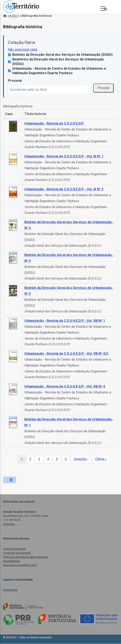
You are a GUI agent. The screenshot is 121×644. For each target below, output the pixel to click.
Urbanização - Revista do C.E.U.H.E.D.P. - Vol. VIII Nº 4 (65, 386)
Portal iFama (10, 590)
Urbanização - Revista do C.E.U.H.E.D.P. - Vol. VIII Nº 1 (65, 321)
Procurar (15, 81)
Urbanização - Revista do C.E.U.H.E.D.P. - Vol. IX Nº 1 (64, 156)
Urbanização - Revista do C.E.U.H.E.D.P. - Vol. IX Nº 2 (64, 189)
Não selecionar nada (23, 50)
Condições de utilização (17, 553)
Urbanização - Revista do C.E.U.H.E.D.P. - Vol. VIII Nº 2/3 (66, 354)
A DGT (14, 16)
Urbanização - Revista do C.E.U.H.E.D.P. (54, 123)
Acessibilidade (11, 561)
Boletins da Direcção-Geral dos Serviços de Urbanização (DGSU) (62, 55)
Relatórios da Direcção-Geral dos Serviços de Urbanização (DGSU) (58, 62)
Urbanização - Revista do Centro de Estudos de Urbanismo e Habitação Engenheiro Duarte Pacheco (59, 71)
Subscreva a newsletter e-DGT (20, 565)
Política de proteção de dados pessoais (26, 557)
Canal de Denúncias (15, 549)
